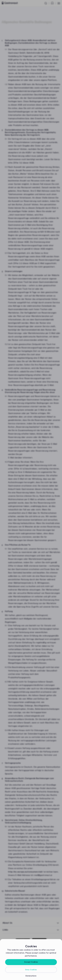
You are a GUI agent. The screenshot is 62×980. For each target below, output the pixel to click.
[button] (31, 962)
